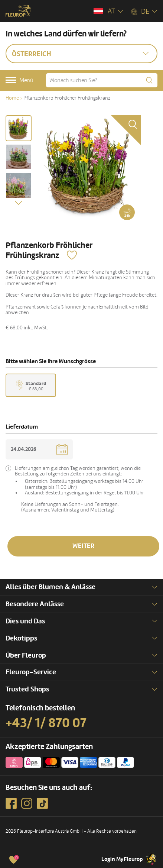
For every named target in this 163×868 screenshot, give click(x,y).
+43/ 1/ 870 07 (46, 723)
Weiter (83, 546)
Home (12, 98)
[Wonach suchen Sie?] (102, 80)
